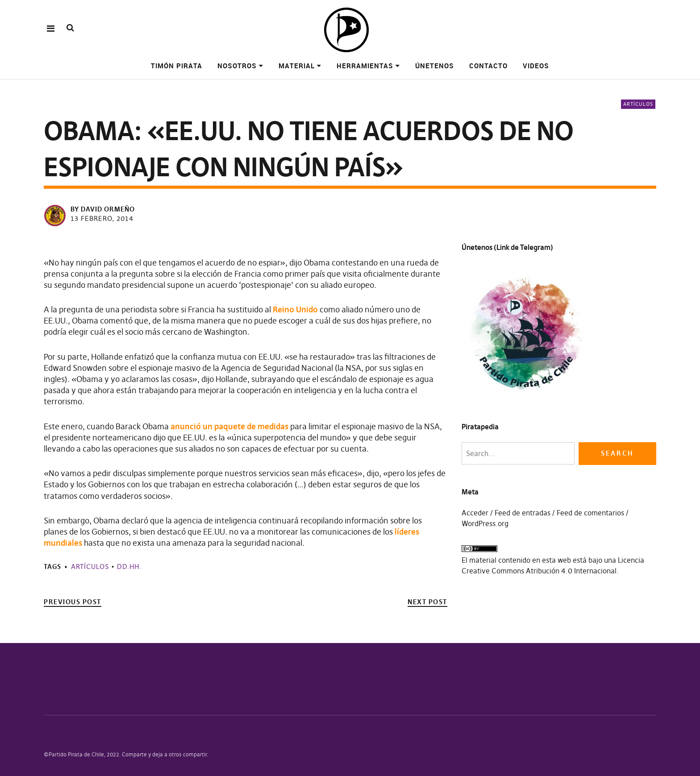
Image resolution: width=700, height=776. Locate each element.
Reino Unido (295, 309)
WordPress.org (485, 523)
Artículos (638, 104)
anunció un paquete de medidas (229, 426)
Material (297, 66)
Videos (536, 66)
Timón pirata (177, 66)
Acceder (475, 513)
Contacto (488, 66)
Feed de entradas (523, 513)
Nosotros (237, 66)
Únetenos (435, 66)
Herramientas (365, 66)
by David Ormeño (103, 209)
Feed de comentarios (590, 513)
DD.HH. (129, 566)
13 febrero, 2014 (102, 218)
